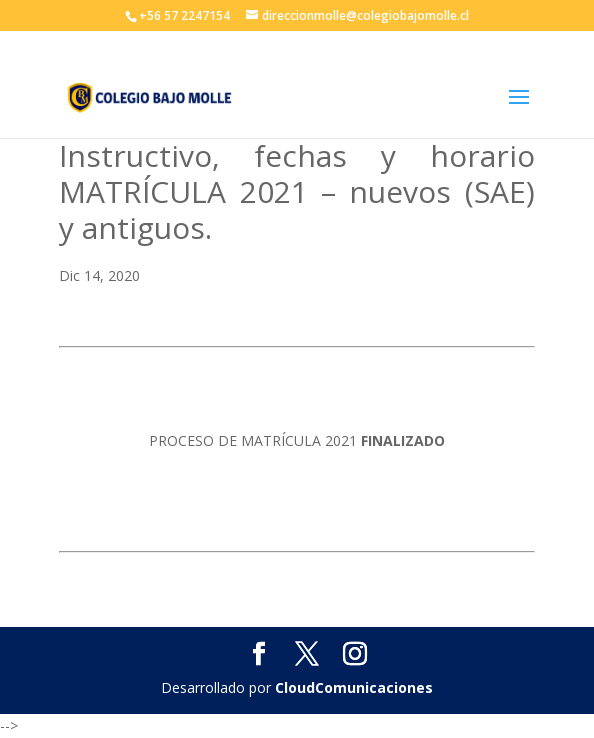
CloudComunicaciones (354, 687)
